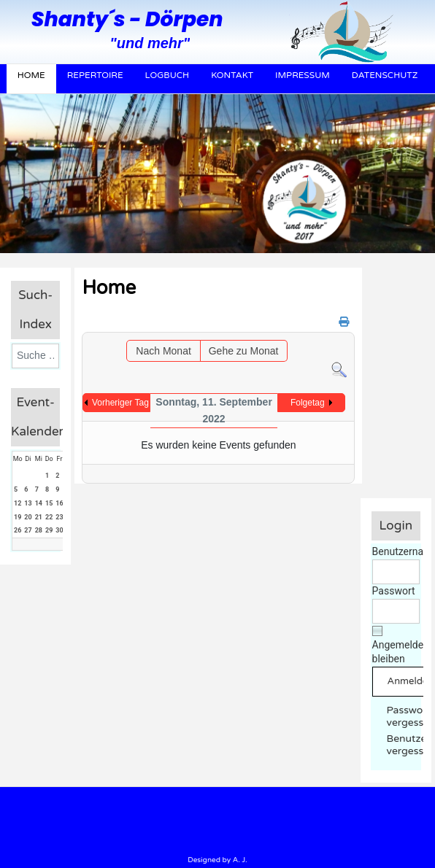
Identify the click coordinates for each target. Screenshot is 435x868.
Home (31, 75)
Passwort (394, 591)
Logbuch (168, 75)
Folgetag (308, 403)
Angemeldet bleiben (400, 652)
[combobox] (35, 356)
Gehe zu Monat (244, 351)
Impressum (303, 75)
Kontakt (232, 75)
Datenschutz (385, 75)
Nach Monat (163, 351)
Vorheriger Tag (120, 403)
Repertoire (95, 75)
